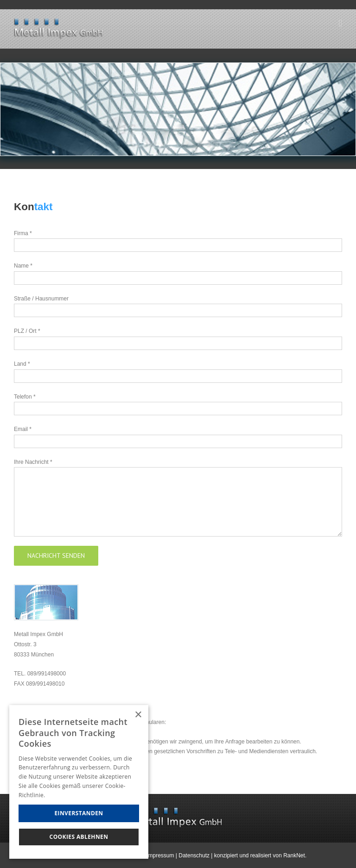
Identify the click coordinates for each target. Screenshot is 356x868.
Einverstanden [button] (79, 813)
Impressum (160, 856)
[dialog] (79, 782)
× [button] (138, 715)
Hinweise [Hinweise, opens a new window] (59, 795)
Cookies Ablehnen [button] (79, 837)
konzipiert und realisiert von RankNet (260, 856)
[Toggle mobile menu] (340, 23)
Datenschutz (194, 856)
